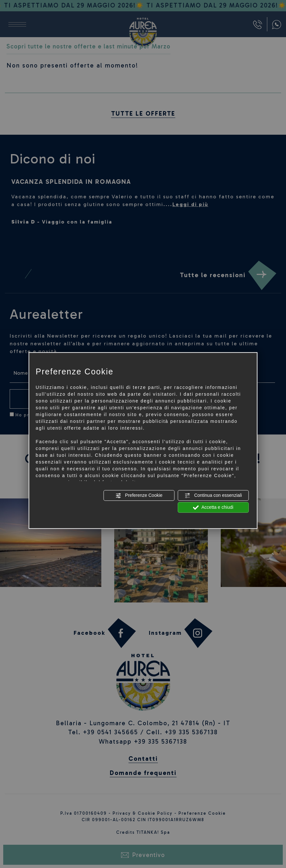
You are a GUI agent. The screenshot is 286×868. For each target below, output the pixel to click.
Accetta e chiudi (213, 507)
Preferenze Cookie (139, 496)
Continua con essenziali (213, 496)
